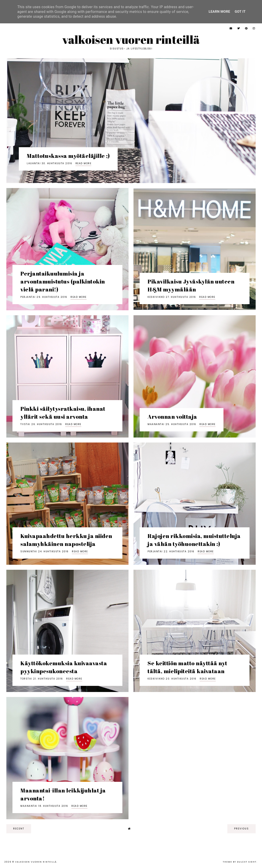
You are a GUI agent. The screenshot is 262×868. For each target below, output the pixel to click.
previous (241, 829)
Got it (240, 12)
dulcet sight (247, 862)
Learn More (219, 12)
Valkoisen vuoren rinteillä (131, 39)
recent (19, 829)
